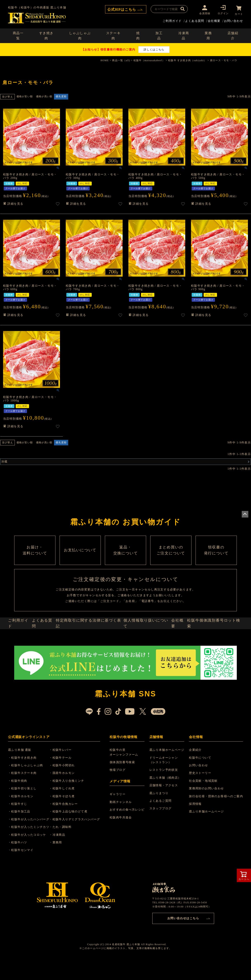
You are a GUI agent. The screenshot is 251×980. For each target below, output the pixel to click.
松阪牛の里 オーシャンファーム (125, 774)
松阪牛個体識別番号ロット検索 (216, 642)
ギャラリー (119, 816)
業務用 (208, 35)
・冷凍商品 (62, 856)
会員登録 (204, 13)
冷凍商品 (184, 35)
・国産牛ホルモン (67, 794)
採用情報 (195, 825)
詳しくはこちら (154, 49)
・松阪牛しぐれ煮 (67, 810)
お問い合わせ (233, 20)
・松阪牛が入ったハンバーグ (31, 841)
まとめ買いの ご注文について (171, 558)
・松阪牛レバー (65, 771)
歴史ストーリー (200, 794)
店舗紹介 (233, 35)
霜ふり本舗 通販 (22, 771)
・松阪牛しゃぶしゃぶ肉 (28, 787)
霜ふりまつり (160, 814)
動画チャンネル (122, 823)
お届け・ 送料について (35, 558)
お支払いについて (80, 558)
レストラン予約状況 (164, 791)
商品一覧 (18, 35)
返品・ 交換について (125, 558)
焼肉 (138, 35)
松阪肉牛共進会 (122, 839)
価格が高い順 (44, 96)
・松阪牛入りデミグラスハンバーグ (80, 841)
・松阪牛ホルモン (23, 817)
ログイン (222, 13)
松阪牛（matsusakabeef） (149, 60)
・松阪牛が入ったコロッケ (30, 856)
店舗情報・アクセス (164, 807)
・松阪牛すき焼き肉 (25, 779)
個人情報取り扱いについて (147, 642)
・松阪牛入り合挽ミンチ (72, 802)
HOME (105, 60)
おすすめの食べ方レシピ (128, 831)
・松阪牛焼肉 (20, 802)
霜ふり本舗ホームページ (167, 771)
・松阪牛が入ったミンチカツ (31, 848)
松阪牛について (200, 779)
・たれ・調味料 (65, 848)
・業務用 (61, 864)
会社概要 (214, 20)
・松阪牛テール (65, 779)
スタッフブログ (161, 830)
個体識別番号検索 (124, 784)
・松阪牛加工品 (22, 833)
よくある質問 (195, 20)
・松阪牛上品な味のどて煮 (73, 833)
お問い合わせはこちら (183, 938)
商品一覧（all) (121, 60)
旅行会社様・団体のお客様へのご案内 (216, 817)
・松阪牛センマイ (23, 871)
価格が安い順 (25, 96)
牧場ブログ (119, 791)
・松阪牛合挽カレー (69, 825)
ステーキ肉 (113, 35)
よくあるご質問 (161, 822)
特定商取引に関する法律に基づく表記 (92, 642)
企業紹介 (195, 771)
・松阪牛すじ (20, 825)
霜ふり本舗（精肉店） (166, 799)
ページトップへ (245, 514)
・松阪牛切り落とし (25, 810)
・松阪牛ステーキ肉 (25, 794)
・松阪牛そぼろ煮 (67, 817)
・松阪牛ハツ (20, 864)
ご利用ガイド (172, 20)
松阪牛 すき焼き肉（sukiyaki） (187, 60)
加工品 (159, 35)
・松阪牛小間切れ (67, 787)
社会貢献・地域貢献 (203, 802)
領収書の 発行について (216, 558)
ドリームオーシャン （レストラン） (164, 781)
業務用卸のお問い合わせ (206, 810)
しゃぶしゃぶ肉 (80, 35)
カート (239, 13)
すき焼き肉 (46, 35)
